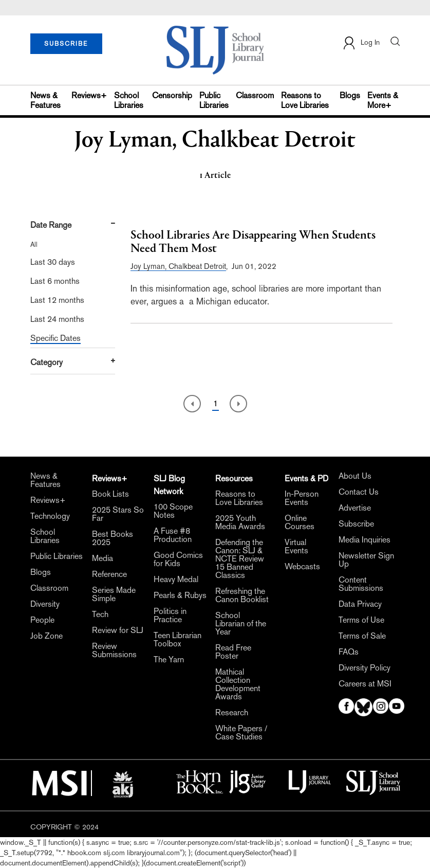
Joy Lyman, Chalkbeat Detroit (178, 266)
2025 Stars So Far (118, 514)
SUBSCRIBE (66, 44)
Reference (109, 574)
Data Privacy (360, 604)
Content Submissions (361, 584)
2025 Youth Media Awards (240, 522)
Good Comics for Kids (178, 559)
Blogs (350, 95)
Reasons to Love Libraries (305, 100)
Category (46, 362)
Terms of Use (361, 620)
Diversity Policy (364, 668)
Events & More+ (383, 100)
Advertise (355, 508)
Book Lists (110, 494)
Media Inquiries (364, 540)
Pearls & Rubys (180, 595)
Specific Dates (55, 338)
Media (102, 558)
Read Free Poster (233, 652)
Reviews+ (89, 95)
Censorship (172, 95)
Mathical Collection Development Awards (238, 684)
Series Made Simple (114, 594)
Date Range (51, 225)
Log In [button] (361, 43)
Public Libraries (214, 100)
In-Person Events (302, 498)
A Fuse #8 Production (173, 535)
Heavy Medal (176, 580)
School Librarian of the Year (241, 624)
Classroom (255, 95)
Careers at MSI (365, 684)
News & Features (45, 100)
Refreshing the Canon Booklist (242, 595)
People (42, 620)
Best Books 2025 (113, 538)
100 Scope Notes (173, 511)
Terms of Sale (362, 636)
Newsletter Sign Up (366, 560)
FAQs (349, 652)
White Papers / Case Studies (241, 733)
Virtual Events (296, 547)
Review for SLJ (118, 630)
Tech (100, 614)
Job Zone (46, 636)
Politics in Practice (170, 616)
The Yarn (169, 660)
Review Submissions (114, 650)
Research (232, 713)
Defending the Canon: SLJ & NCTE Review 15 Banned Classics (240, 559)
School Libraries (129, 100)
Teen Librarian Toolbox (177, 640)
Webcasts (302, 567)
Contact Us (359, 492)
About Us (355, 476)
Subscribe (356, 524)
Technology (50, 516)
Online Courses (300, 522)
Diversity (45, 604)
